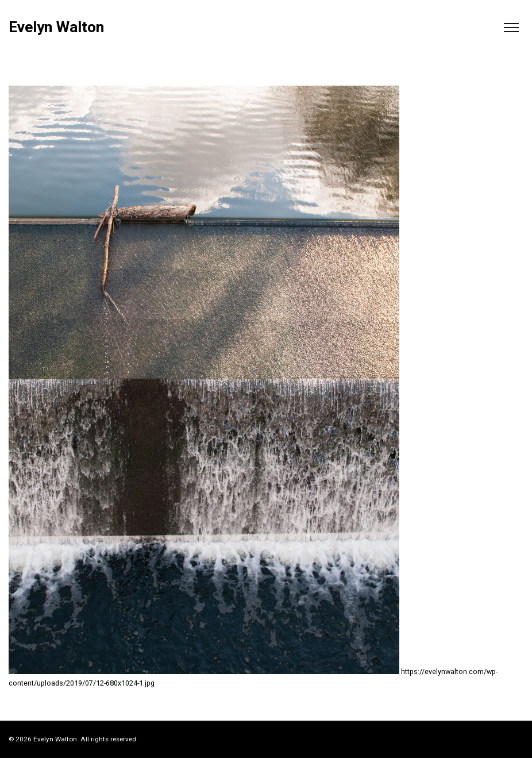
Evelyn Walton (56, 27)
